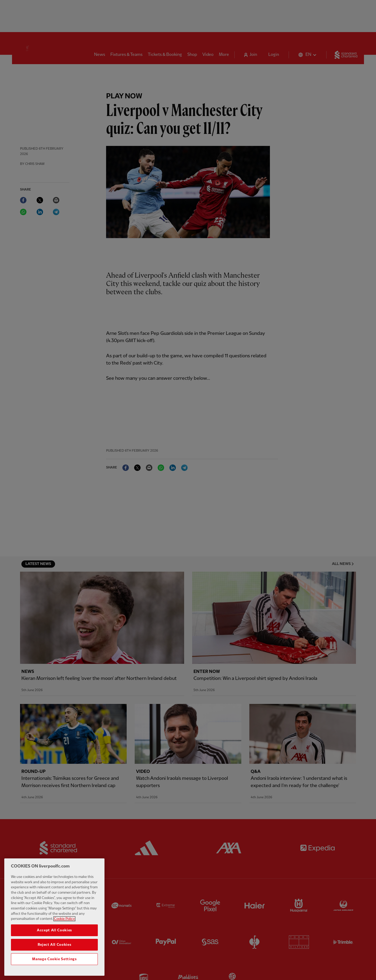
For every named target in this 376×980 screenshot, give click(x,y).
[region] (54, 917)
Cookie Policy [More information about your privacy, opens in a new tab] (64, 919)
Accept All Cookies (54, 930)
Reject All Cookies (55, 945)
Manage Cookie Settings (54, 959)
